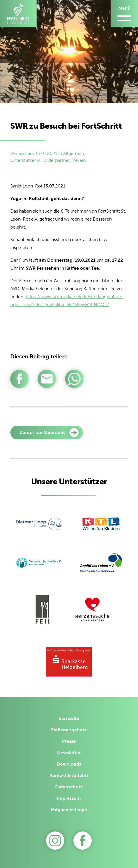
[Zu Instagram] (55, 841)
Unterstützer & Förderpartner (40, 160)
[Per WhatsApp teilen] (74, 379)
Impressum (69, 798)
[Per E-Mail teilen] (47, 379)
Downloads (69, 764)
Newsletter (69, 753)
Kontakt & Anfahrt (69, 775)
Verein (79, 160)
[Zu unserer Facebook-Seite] (83, 841)
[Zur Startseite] (18, 14)
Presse (69, 741)
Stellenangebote (69, 730)
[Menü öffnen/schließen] (124, 14)
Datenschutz (69, 787)
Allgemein (74, 153)
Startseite (69, 718)
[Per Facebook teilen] (19, 379)
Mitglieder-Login (69, 810)
